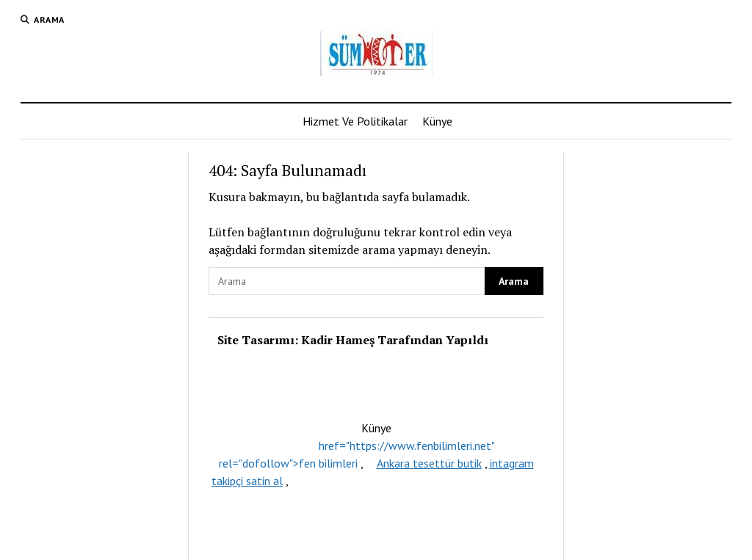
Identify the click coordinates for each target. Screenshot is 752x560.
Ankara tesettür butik (429, 463)
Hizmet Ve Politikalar (355, 121)
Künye (437, 121)
